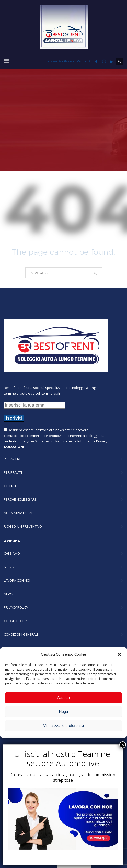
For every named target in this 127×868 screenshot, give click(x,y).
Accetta (63, 697)
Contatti (84, 61)
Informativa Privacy (92, 441)
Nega (64, 711)
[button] (119, 654)
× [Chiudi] (123, 745)
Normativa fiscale (61, 61)
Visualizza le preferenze (63, 725)
